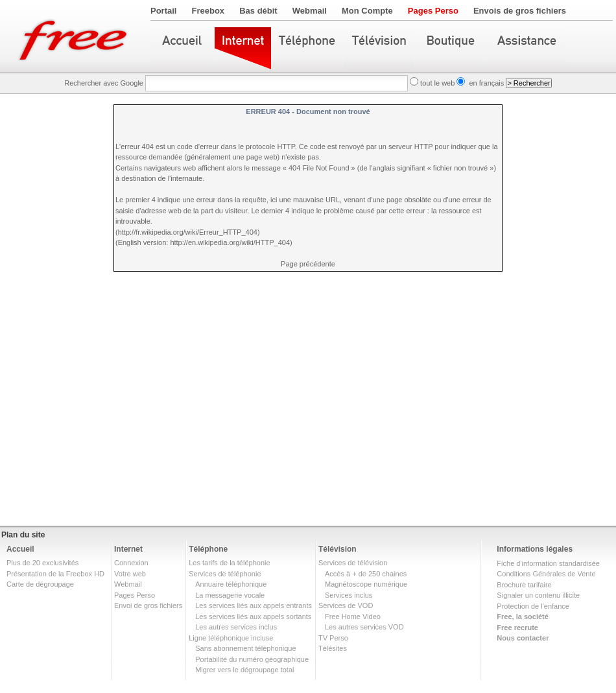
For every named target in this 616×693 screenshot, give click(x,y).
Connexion (131, 563)
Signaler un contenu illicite (538, 595)
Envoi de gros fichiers (148, 605)
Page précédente (308, 264)
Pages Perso (433, 11)
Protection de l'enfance (533, 606)
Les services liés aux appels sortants (253, 617)
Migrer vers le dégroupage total (244, 670)
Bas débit (258, 11)
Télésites (333, 648)
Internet (128, 549)
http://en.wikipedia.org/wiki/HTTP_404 (230, 242)
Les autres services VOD (364, 627)
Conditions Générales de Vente (546, 574)
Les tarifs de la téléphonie (229, 563)
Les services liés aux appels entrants (254, 605)
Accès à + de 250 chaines (366, 574)
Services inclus (349, 595)
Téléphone (208, 549)
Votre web (130, 574)
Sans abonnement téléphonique (245, 648)
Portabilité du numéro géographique (252, 659)
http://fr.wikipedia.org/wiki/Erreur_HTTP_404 (188, 232)
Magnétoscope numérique (366, 584)
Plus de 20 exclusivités (42, 563)
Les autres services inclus (236, 627)
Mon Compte (367, 11)
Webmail (310, 11)
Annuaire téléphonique (231, 584)
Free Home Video (353, 617)
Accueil (20, 549)
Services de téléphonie (225, 574)
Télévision (338, 549)
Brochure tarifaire (524, 585)
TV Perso (333, 638)
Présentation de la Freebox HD (55, 574)
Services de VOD (346, 605)
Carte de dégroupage (40, 584)
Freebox (208, 11)
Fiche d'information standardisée (548, 563)
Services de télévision (353, 563)
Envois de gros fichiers (520, 11)
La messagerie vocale (230, 595)
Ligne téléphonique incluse (231, 638)
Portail (163, 11)
